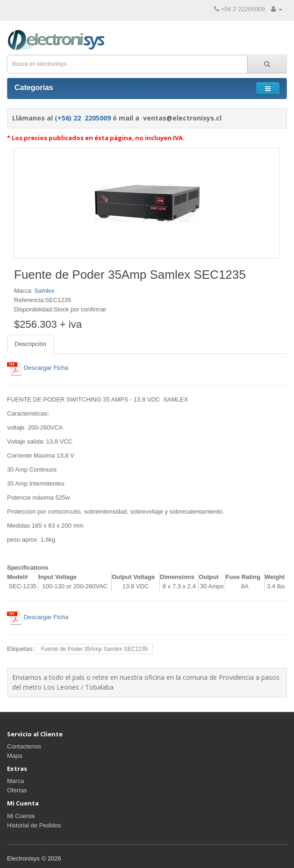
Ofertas (17, 790)
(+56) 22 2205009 (83, 118)
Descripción (30, 344)
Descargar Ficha (38, 368)
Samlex (44, 291)
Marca (15, 781)
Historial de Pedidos (34, 825)
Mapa (15, 756)
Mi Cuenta (21, 816)
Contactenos (24, 746)
